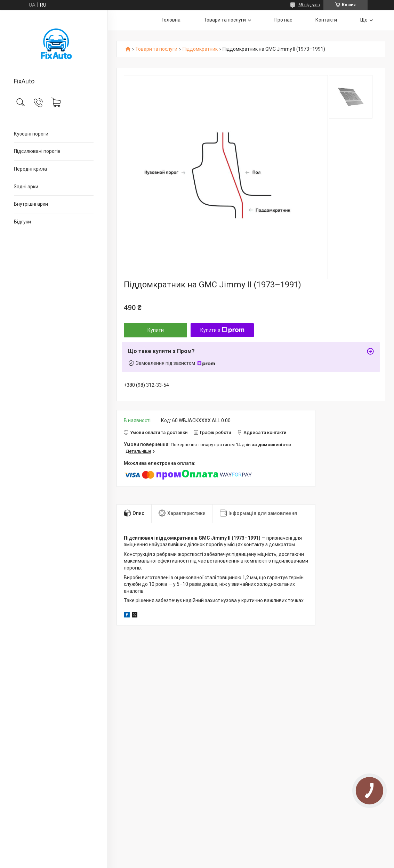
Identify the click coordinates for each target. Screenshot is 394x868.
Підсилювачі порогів (37, 151)
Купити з (222, 330)
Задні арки (26, 187)
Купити (156, 330)
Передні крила (30, 169)
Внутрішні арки (31, 204)
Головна (171, 20)
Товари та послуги (225, 20)
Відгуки (22, 222)
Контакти (326, 20)
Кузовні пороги (31, 134)
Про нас (283, 20)
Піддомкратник (200, 49)
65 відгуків (309, 5)
